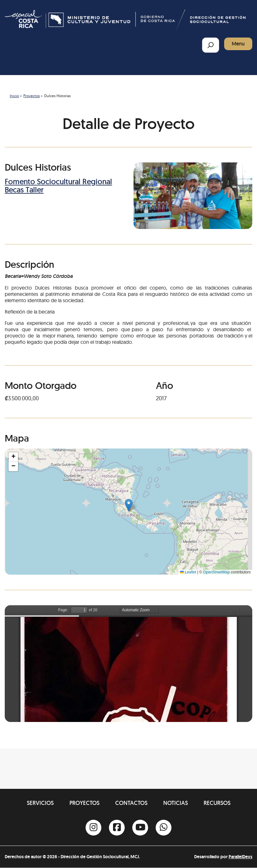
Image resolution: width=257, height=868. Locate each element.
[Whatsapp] (164, 828)
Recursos (217, 803)
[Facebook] (117, 828)
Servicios (40, 803)
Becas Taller (24, 190)
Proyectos (32, 96)
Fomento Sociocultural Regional (58, 182)
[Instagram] (93, 828)
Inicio (14, 96)
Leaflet (188, 572)
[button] (129, 505)
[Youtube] (140, 828)
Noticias (176, 803)
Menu (238, 44)
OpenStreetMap (216, 572)
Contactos (131, 803)
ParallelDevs (240, 857)
